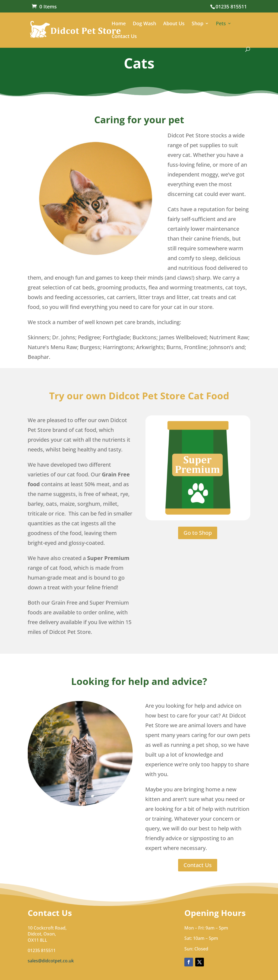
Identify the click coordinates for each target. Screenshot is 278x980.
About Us (174, 24)
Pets (221, 24)
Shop (198, 24)
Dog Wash (144, 24)
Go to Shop (198, 533)
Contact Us (124, 37)
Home (119, 24)
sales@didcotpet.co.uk (51, 961)
